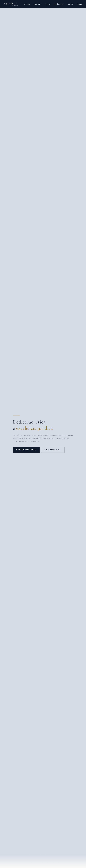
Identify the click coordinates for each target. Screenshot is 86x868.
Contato (80, 4)
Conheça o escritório (26, 450)
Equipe (48, 4)
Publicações (59, 4)
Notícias (70, 4)
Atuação (27, 4)
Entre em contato (53, 450)
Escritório (38, 4)
